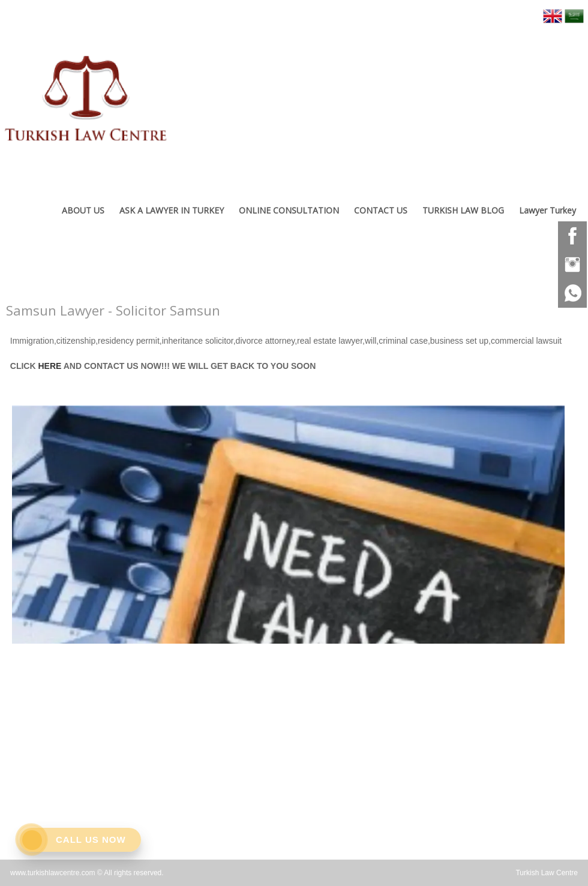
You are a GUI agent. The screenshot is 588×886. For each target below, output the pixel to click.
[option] (288, 522)
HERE (49, 366)
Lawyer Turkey (547, 210)
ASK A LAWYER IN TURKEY (172, 210)
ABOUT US (83, 210)
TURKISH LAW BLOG (463, 210)
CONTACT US (381, 210)
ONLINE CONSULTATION (289, 210)
